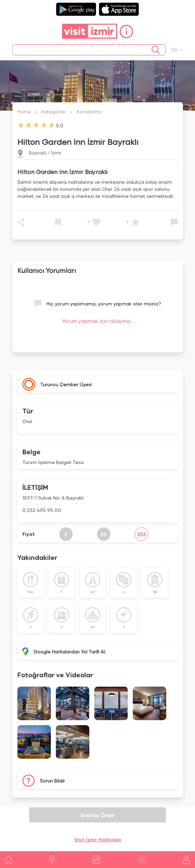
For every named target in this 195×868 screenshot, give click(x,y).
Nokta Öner (98, 815)
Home (24, 111)
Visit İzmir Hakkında (98, 839)
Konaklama (89, 111)
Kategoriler (54, 111)
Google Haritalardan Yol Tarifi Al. (70, 652)
